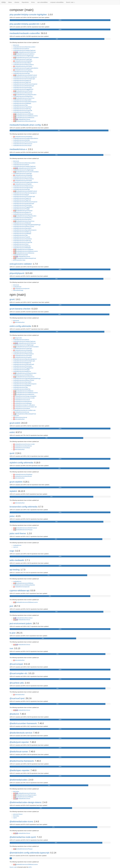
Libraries (17, 2)
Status (10, 2)
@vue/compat (16, 664)
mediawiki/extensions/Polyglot (21, 209)
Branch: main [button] (70, 2)
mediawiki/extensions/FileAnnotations (23, 65)
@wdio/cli (14, 714)
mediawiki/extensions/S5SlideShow (23, 96)
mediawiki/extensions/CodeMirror (25, 54)
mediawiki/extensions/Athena (21, 49)
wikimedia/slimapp (18, 290)
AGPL (30, 867)
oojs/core (16, 547)
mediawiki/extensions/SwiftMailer (22, 103)
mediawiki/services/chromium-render (25, 398)
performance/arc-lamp (19, 260)
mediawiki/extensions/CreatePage (23, 59)
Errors (33, 2)
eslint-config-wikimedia (20, 326)
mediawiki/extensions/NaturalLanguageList (25, 77)
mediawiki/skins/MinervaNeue (24, 618)
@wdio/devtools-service (21, 733)
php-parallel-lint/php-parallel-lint (24, 24)
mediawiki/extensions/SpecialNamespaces (25, 102)
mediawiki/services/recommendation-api (26, 407)
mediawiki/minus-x (18, 149)
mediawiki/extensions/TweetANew (23, 107)
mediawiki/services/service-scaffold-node (24, 410)
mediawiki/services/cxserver (22, 400)
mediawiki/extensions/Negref (21, 195)
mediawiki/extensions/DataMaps (24, 61)
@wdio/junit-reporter (19, 742)
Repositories (25, 2)
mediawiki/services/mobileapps (23, 403)
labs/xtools (16, 45)
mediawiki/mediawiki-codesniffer (25, 33)
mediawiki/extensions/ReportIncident (26, 95)
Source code (13, 867)
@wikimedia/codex (18, 780)
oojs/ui (15, 818)
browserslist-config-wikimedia (23, 507)
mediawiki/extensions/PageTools (22, 82)
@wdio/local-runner (19, 752)
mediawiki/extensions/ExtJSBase (22, 63)
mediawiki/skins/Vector (24, 119)
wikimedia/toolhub (20, 322)
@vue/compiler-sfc (18, 673)
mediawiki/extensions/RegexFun (22, 212)
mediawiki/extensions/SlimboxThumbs (24, 226)
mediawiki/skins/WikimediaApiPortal (26, 121)
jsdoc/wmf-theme (18, 814)
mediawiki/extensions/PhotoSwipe (23, 88)
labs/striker (16, 792)
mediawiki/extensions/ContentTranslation (28, 58)
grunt (12, 299)
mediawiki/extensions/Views (21, 244)
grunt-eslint (15, 423)
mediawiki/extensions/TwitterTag (22, 109)
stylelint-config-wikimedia (21, 463)
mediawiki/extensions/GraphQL (23, 70)
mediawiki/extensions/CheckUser (27, 52)
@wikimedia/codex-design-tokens (25, 802)
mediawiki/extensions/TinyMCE (22, 237)
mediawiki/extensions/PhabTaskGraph (24, 86)
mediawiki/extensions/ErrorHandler (23, 177)
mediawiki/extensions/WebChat (22, 112)
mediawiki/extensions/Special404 (22, 100)
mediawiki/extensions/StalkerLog (22, 232)
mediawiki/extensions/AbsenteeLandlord (24, 47)
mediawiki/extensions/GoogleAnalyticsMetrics (26, 68)
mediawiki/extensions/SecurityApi (22, 145)
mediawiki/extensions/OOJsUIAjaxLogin (24, 79)
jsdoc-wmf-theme (18, 533)
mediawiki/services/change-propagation (26, 396)
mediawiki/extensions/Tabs (21, 105)
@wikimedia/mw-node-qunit (23, 837)
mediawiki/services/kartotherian (23, 401)
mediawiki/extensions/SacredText (22, 219)
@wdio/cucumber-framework (23, 723)
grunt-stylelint (16, 482)
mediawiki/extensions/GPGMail (23, 66)
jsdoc (12, 516)
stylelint (13, 491)
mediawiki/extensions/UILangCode (23, 111)
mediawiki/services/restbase (22, 409)
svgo (12, 551)
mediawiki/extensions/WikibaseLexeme (27, 116)
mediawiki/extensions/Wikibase (25, 114)
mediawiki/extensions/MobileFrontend (27, 75)
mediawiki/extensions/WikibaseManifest (24, 585)
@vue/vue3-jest (17, 698)
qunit (12, 453)
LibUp (3, 2)
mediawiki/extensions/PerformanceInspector (25, 84)
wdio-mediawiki (17, 560)
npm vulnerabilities (42, 2)
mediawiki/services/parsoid (22, 289)
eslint (12, 432)
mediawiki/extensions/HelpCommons (23, 186)
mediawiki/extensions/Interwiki (21, 73)
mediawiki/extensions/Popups (24, 91)
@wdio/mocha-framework (22, 761)
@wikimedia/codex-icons (21, 821)
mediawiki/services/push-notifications (25, 405)
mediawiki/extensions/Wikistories (25, 118)
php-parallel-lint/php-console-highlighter (28, 15)
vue (11, 648)
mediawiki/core (17, 287)
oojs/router (16, 416)
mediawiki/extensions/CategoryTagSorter (24, 50)
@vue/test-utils (17, 683)
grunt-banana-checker (20, 309)
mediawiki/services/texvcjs (22, 412)
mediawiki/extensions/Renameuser (23, 93)
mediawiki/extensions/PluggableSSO (23, 89)
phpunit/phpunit (17, 273)
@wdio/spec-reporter (19, 770)
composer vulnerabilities (57, 2)
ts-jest (12, 633)
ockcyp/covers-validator (21, 264)
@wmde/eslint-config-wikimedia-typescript (29, 853)
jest (11, 606)
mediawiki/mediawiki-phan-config (25, 125)
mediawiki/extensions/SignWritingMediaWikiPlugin (27, 225)
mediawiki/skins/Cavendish (21, 255)
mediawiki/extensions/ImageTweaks (23, 72)
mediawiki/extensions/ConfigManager (23, 56)
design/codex (18, 338)
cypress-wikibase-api (19, 590)
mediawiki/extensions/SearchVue (25, 98)
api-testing (15, 570)
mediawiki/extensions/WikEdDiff (22, 248)
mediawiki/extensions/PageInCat (22, 80)
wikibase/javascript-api (21, 417)
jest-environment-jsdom (21, 623)
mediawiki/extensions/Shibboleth (22, 223)
